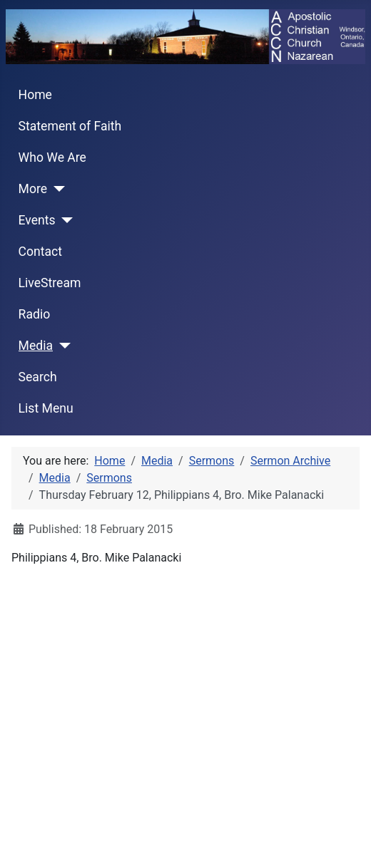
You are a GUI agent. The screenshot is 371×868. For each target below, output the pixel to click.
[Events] (65, 220)
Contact (41, 252)
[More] (56, 189)
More (33, 189)
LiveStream (50, 283)
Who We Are (52, 157)
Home (35, 95)
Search (38, 377)
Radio (35, 314)
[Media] (62, 346)
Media (36, 346)
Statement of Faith (70, 126)
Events (37, 220)
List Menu (46, 408)
